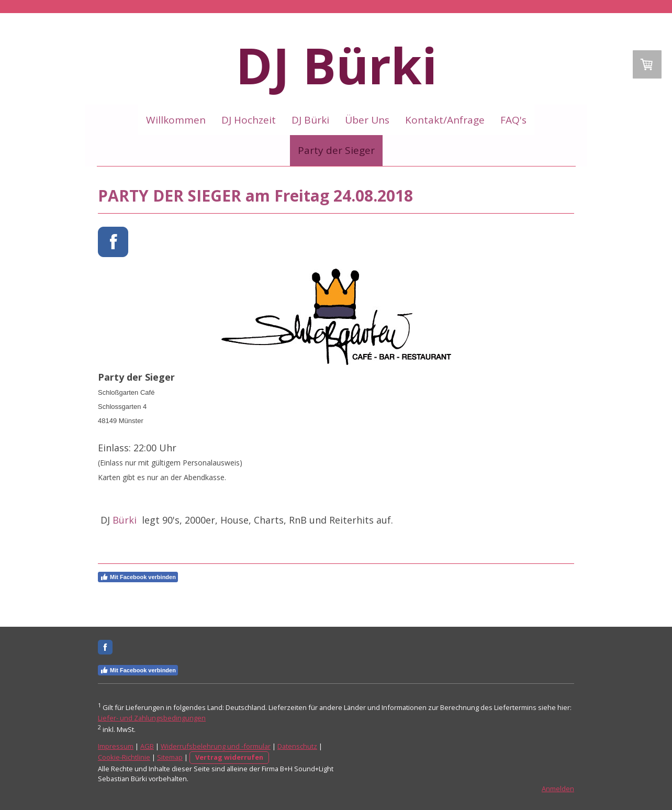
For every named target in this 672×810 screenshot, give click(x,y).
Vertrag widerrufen (229, 757)
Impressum (116, 746)
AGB (147, 746)
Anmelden (558, 789)
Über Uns (367, 120)
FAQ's (513, 120)
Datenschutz (297, 746)
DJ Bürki (310, 120)
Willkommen (176, 120)
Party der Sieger (336, 150)
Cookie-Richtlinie (124, 757)
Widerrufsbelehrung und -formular (216, 746)
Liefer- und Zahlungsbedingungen (152, 718)
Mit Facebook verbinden (138, 577)
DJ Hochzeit (249, 120)
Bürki (126, 520)
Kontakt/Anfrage (445, 120)
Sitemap (170, 757)
